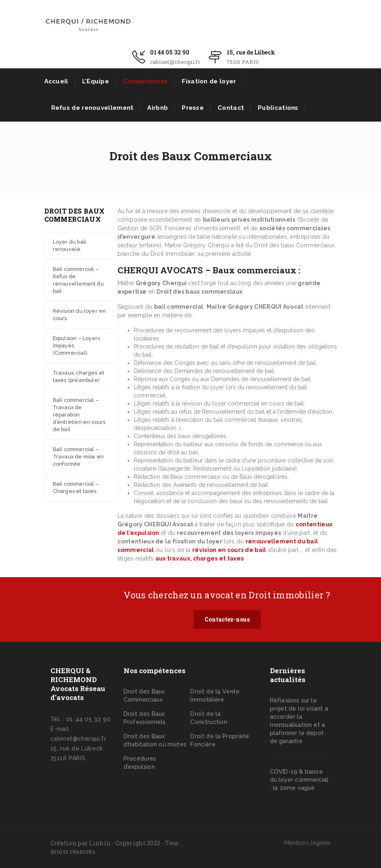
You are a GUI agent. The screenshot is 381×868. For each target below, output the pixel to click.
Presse (193, 108)
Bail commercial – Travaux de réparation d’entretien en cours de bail (79, 415)
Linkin (100, 843)
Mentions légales (308, 843)
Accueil (56, 81)
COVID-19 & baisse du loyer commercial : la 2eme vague (299, 780)
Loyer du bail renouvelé (70, 245)
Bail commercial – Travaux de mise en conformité (78, 457)
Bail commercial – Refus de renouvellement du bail (78, 280)
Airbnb (158, 108)
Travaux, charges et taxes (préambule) (79, 376)
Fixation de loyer (209, 81)
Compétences (145, 81)
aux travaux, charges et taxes (200, 558)
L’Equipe (96, 81)
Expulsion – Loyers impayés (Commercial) (77, 346)
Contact (231, 108)
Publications (278, 108)
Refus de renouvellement (93, 108)
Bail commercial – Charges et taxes (76, 487)
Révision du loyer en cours (79, 315)
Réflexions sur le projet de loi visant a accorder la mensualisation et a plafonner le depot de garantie (299, 721)
